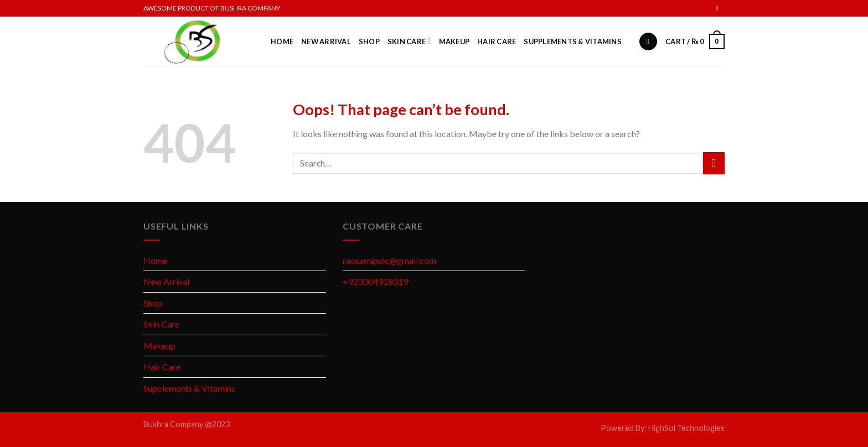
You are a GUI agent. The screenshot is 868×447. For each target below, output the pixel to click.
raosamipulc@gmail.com (389, 260)
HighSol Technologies (686, 428)
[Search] (648, 42)
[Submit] (714, 163)
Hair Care (497, 41)
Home (282, 41)
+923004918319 (375, 281)
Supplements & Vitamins (573, 41)
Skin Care (409, 41)
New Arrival (326, 41)
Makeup (454, 41)
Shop (369, 41)
